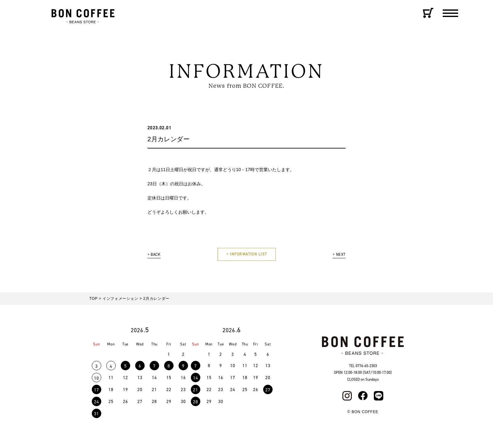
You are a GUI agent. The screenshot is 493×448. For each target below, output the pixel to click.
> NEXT (338, 255)
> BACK (155, 255)
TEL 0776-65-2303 (363, 367)
